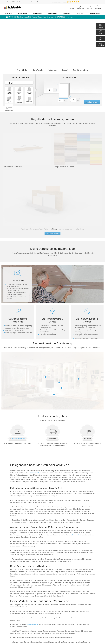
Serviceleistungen (53, 13)
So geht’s (65, 70)
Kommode (76, 535)
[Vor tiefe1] (73, 100)
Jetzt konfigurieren (92, 102)
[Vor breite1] (61, 100)
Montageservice (32, 624)
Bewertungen (67, 13)
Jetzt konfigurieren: (18, 438)
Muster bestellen (37, 13)
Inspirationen (80, 13)
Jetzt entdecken (22, 70)
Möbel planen (9, 13)
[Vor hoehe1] (50, 90)
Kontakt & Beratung (95, 13)
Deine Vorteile (38, 70)
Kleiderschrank (34, 473)
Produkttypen (52, 70)
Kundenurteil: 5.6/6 (59, 2)
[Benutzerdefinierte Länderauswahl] (98, 2)
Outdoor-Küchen (23, 13)
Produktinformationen (81, 70)
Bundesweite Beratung (36, 2)
